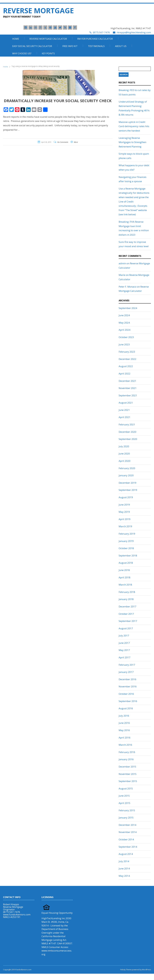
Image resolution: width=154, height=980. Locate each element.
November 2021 (128, 388)
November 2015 (128, 774)
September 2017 (128, 621)
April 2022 (125, 374)
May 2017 (124, 650)
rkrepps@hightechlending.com (134, 32)
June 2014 (124, 868)
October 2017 (126, 614)
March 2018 (125, 585)
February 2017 (127, 665)
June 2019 (124, 505)
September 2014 (128, 847)
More (76, 142)
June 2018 (124, 570)
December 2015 (127, 767)
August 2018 (126, 563)
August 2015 (126, 788)
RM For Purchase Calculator (95, 39)
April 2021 (125, 417)
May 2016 (124, 730)
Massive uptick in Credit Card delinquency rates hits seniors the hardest (134, 126)
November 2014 (128, 832)
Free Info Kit (70, 46)
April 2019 (125, 519)
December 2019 (127, 483)
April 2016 (125, 738)
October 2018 (126, 548)
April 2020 (125, 461)
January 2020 (126, 475)
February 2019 (127, 534)
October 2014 (126, 839)
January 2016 (126, 759)
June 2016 (124, 723)
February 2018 (127, 592)
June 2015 (124, 796)
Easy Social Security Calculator (32, 46)
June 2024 (124, 315)
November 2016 (128, 686)
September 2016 (128, 701)
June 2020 (124, 454)
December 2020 (127, 432)
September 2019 (128, 490)
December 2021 (127, 381)
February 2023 (127, 352)
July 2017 (124, 636)
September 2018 (128, 556)
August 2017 (126, 628)
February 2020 (127, 468)
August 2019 (126, 497)
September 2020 (128, 439)
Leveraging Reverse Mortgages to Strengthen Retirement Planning (132, 142)
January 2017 (126, 672)
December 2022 (127, 359)
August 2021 (126, 403)
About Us (121, 46)
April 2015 (125, 803)
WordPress (146, 970)
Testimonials (96, 46)
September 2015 (128, 781)
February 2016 (127, 752)
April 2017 (125, 657)
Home (16, 39)
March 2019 (125, 526)
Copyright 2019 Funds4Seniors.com (17, 970)
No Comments (63, 142)
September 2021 (128, 395)
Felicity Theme (126, 970)
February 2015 (127, 810)
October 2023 (126, 337)
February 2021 (127, 424)
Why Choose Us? (22, 53)
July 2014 (124, 861)
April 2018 (125, 577)
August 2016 (126, 708)
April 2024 (125, 330)
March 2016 (125, 745)
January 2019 (126, 541)
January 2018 (126, 599)
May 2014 (124, 876)
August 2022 (126, 366)
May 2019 (124, 512)
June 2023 (124, 344)
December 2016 (127, 679)
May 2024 (124, 323)
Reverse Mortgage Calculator (48, 39)
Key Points (48, 53)
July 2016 (124, 716)
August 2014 (126, 854)
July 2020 (124, 446)
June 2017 (124, 643)
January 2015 (126, 818)
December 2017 (127, 606)
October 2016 (126, 694)
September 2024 (128, 308)
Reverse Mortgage (38, 11)
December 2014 (127, 825)
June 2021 (124, 410)
